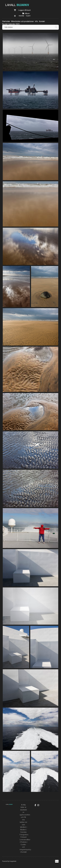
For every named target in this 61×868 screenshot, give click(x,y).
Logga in (22, 10)
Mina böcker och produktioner (22, 21)
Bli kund (28, 10)
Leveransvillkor (25, 840)
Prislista (23, 842)
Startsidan (6, 21)
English (28, 16)
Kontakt (42, 21)
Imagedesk (13, 861)
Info (36, 21)
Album (27, 13)
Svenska (21, 16)
